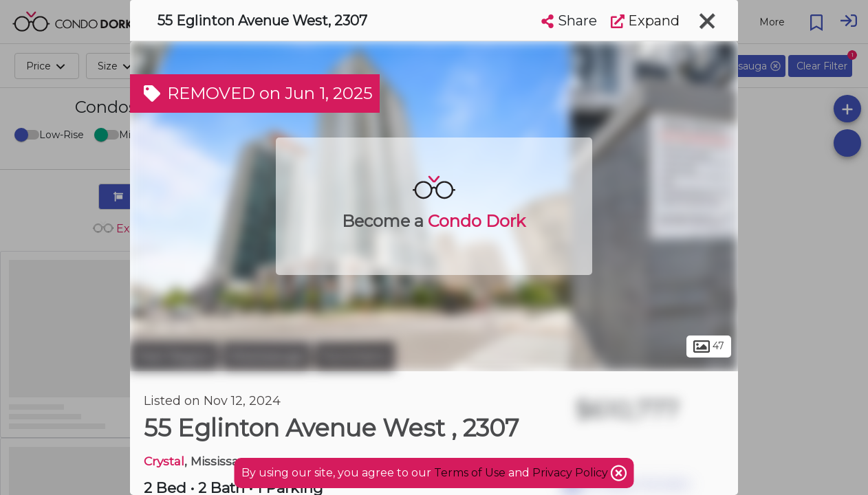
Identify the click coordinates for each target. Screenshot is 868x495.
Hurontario (355, 356)
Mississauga (267, 356)
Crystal (164, 461)
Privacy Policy (572, 473)
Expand (645, 21)
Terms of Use (470, 473)
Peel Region (174, 356)
